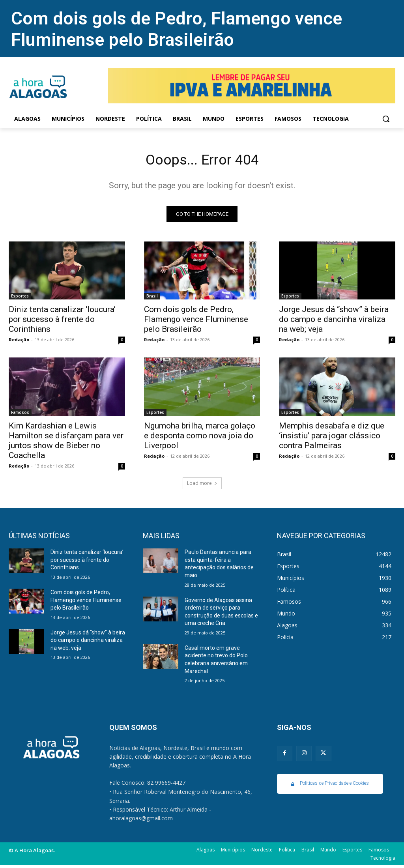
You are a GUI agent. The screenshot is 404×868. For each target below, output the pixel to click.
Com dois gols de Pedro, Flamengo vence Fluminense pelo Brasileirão (177, 29)
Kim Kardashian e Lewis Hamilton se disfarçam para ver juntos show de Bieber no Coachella (66, 443)
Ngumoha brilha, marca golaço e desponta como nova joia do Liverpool (200, 438)
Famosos (20, 415)
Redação (19, 342)
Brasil (152, 299)
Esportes (20, 299)
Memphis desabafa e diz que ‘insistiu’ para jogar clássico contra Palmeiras (332, 438)
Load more (202, 486)
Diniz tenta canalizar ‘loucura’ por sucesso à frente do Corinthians (62, 322)
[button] (386, 119)
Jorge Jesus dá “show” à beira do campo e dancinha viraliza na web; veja (334, 322)
